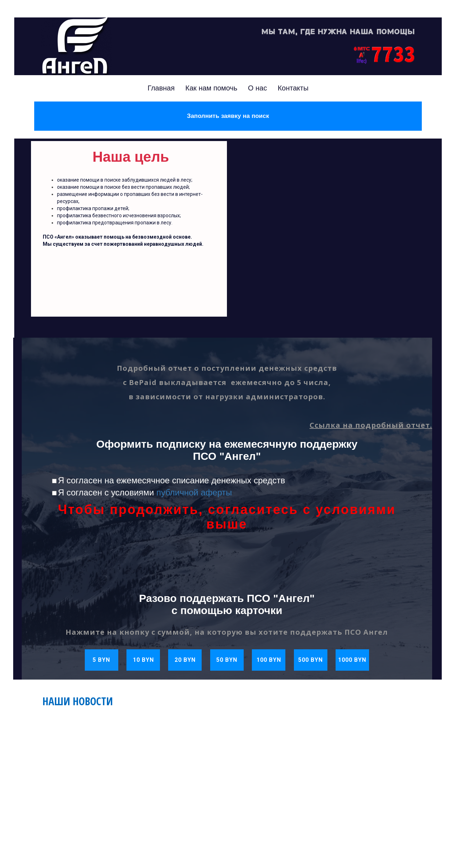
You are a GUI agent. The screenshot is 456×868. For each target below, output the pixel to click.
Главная (161, 88)
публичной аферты (194, 492)
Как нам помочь (211, 88)
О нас (257, 88)
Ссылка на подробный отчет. (371, 425)
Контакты (293, 88)
